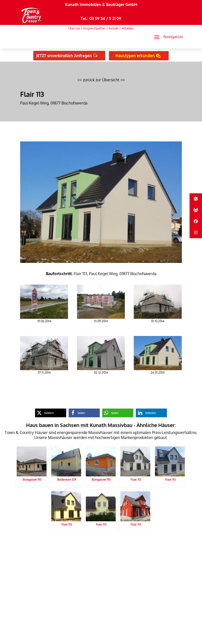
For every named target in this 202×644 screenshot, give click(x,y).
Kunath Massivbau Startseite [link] (41, 544)
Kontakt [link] (114, 28)
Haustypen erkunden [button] (135, 56)
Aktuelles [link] (128, 28)
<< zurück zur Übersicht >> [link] (101, 80)
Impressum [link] (94, 544)
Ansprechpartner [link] (94, 28)
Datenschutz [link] (74, 544)
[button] (167, 37)
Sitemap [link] (111, 544)
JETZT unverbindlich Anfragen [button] (64, 56)
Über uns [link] (74, 28)
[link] (31, 23)
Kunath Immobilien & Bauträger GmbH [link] (101, 4)
